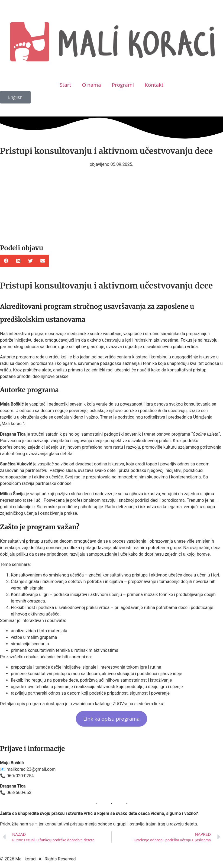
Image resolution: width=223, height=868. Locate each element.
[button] (6, 261)
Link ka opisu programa (112, 719)
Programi (123, 85)
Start (65, 85)
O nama (91, 85)
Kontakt (154, 85)
